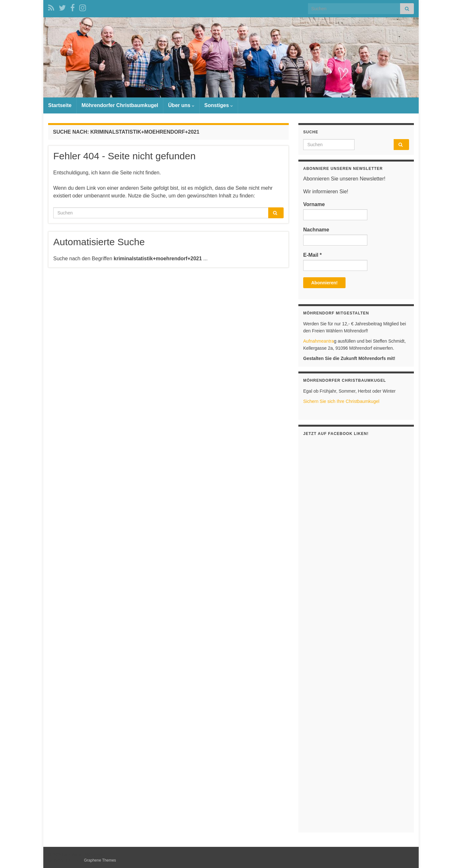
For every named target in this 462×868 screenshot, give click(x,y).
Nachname (316, 230)
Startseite (60, 105)
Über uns (181, 105)
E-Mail (312, 255)
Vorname (314, 204)
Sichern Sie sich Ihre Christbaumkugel (341, 401)
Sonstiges (219, 105)
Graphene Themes (100, 860)
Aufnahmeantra (319, 341)
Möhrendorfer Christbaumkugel (120, 105)
